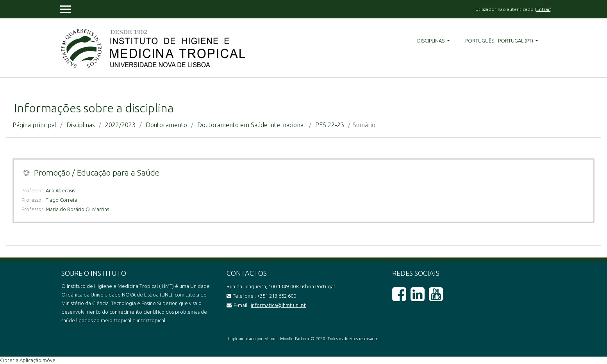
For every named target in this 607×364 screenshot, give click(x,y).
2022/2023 (120, 125)
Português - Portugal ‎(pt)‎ (500, 41)
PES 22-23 (330, 125)
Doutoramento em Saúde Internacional (251, 125)
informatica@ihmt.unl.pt (278, 305)
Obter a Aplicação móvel (28, 360)
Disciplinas (431, 41)
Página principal (34, 125)
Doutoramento (166, 125)
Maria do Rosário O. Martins (77, 209)
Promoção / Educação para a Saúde (97, 172)
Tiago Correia (61, 200)
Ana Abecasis (60, 190)
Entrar (543, 9)
